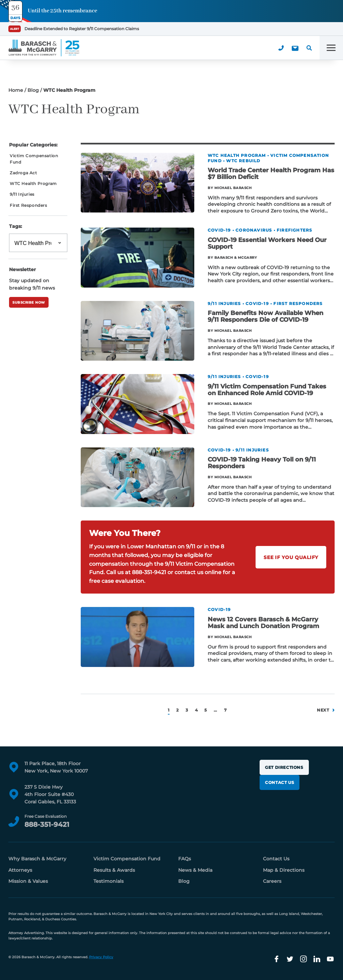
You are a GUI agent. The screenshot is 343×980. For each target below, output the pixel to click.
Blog (33, 90)
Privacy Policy (101, 957)
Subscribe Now (29, 302)
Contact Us (280, 782)
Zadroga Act (23, 173)
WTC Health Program (33, 183)
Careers (272, 881)
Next (323, 710)
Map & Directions (284, 870)
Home (16, 90)
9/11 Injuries (22, 194)
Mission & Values (28, 881)
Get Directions (284, 767)
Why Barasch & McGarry (37, 859)
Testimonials (109, 881)
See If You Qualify (291, 557)
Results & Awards (114, 870)
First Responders (28, 205)
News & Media (195, 870)
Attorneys (20, 870)
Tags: (16, 226)
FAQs (185, 859)
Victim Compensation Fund (34, 159)
